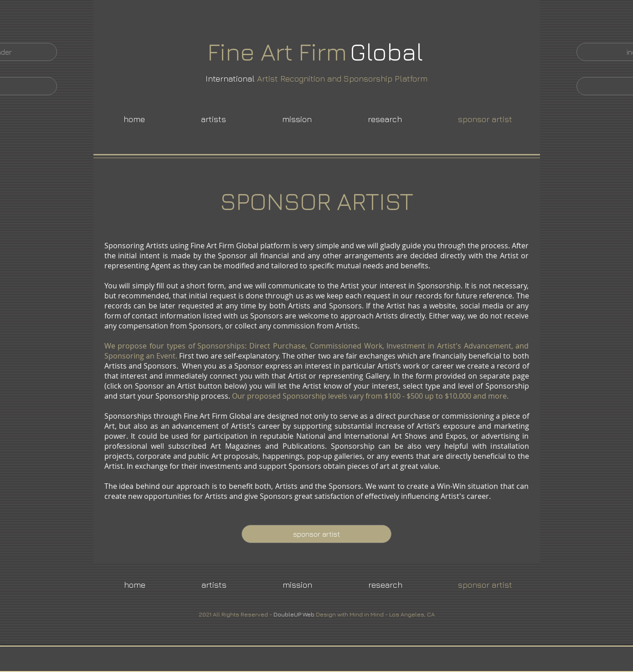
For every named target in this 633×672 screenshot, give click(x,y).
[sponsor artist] (316, 534)
